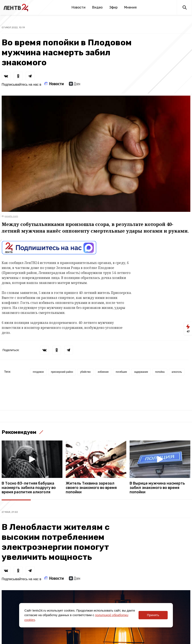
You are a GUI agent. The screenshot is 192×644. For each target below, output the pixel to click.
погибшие (121, 372)
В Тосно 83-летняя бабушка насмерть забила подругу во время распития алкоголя (29, 488)
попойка (160, 372)
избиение (103, 372)
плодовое (38, 372)
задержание (141, 372)
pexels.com (11, 216)
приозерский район (62, 372)
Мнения (130, 7)
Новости (79, 7)
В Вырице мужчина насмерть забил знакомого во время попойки (157, 488)
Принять (153, 615)
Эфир (113, 7)
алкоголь (177, 372)
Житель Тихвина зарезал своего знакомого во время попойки (91, 488)
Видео (97, 7)
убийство (85, 372)
